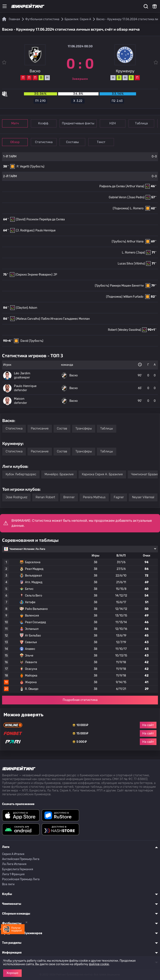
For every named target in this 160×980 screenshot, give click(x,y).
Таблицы (107, 428)
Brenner (69, 497)
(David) (21, 219)
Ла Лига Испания (14, 864)
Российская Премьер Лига (21, 879)
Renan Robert (45, 497)
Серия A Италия (13, 854)
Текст (101, 142)
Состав (62, 428)
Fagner (119, 497)
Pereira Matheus (94, 497)
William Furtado (133, 297)
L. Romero (137, 208)
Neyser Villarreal (143, 497)
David (24, 341)
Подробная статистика (80, 700)
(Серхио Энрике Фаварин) (34, 275)
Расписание (40, 428)
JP (55, 275)
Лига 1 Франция (13, 874)
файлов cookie (99, 964)
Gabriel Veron (118, 197)
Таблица (141, 123)
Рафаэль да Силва (112, 186)
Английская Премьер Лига (21, 859)
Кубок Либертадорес (21, 474)
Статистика (44, 142)
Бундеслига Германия (18, 869)
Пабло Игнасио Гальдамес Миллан (65, 319)
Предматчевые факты (78, 123)
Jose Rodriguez (16, 497)
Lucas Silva (125, 264)
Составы (72, 142)
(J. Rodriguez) (25, 230)
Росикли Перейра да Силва (46, 219)
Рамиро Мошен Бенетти (127, 286)
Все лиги (8, 884)
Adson (33, 308)
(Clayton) (22, 308)
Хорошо (12, 973)
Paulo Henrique (46, 230)
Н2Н (113, 123)
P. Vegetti (23, 167)
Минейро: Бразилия (59, 474)
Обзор (15, 142)
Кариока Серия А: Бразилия (102, 474)
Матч (15, 123)
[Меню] (5, 6)
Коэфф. (44, 123)
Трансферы (84, 428)
